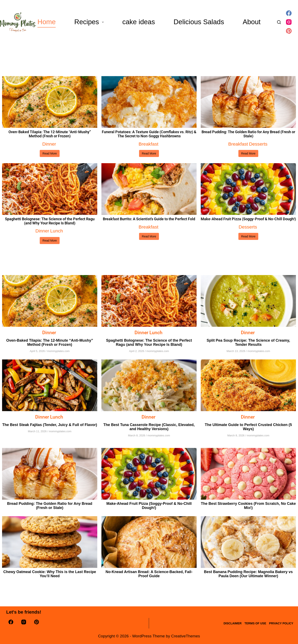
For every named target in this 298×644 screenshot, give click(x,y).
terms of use (251, 623)
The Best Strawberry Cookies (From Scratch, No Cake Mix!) (248, 505)
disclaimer (225, 623)
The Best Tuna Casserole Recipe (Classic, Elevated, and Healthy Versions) (149, 426)
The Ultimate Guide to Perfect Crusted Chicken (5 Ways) (248, 426)
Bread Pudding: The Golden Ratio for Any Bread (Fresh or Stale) (248, 134)
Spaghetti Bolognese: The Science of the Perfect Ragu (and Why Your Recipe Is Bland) (50, 221)
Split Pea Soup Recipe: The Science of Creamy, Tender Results (248, 342)
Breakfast (148, 144)
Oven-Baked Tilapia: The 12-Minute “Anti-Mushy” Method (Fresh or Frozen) (50, 134)
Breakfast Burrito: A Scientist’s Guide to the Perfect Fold (149, 219)
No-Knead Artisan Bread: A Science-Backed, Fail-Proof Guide (149, 573)
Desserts (258, 144)
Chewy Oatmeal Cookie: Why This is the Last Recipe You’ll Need (50, 573)
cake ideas (139, 22)
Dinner (49, 144)
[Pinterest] (289, 31)
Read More (50, 153)
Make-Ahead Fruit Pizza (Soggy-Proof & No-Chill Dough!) (248, 219)
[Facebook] (289, 13)
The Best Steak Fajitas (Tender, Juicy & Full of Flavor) (50, 424)
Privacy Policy (280, 623)
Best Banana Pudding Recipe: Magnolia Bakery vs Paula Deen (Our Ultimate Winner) (248, 573)
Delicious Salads (199, 22)
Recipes (90, 22)
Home (47, 22)
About (252, 22)
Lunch (56, 230)
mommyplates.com (58, 350)
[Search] (279, 22)
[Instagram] (289, 22)
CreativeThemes (186, 636)
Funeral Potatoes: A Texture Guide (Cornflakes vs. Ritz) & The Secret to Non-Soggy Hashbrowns (149, 134)
